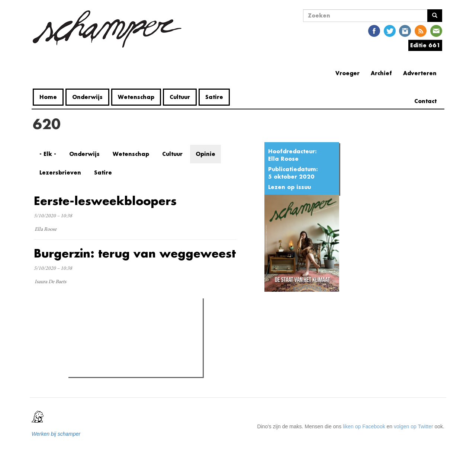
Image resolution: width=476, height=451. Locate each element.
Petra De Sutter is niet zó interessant (125, 336)
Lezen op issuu (290, 187)
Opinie (205, 154)
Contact (425, 101)
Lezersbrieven (60, 172)
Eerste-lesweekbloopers (105, 201)
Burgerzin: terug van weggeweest (135, 253)
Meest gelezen (92, 321)
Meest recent (135, 320)
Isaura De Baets (50, 282)
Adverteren (420, 73)
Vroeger (348, 73)
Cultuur (180, 97)
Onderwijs (87, 97)
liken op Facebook (364, 426)
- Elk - (48, 154)
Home (48, 97)
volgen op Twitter (414, 426)
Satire (214, 97)
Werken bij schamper (56, 434)
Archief (381, 73)
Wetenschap (136, 97)
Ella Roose (283, 159)
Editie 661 (425, 45)
